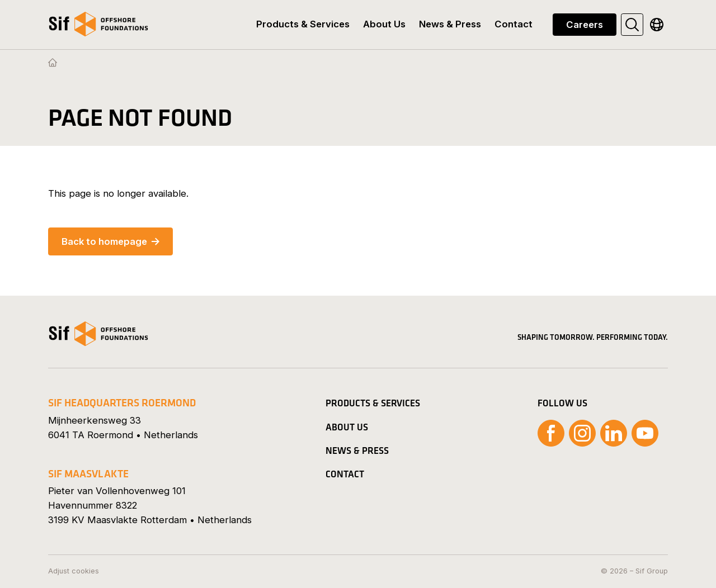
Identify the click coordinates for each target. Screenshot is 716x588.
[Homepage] (53, 63)
